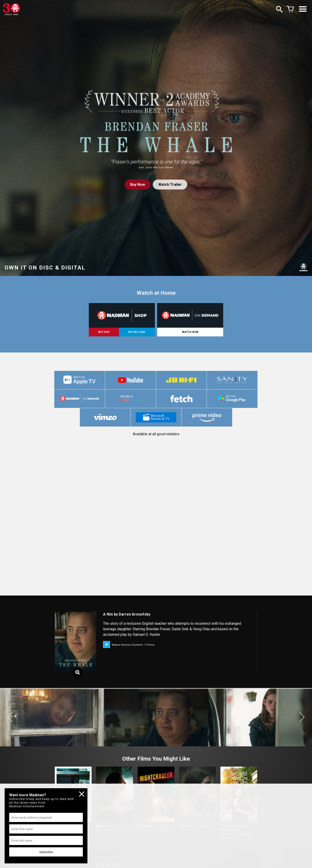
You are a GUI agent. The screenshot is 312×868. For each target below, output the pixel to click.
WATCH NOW (190, 332)
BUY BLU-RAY (137, 332)
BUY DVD (104, 332)
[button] (10, 717)
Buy (138, 185)
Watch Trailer (170, 185)
